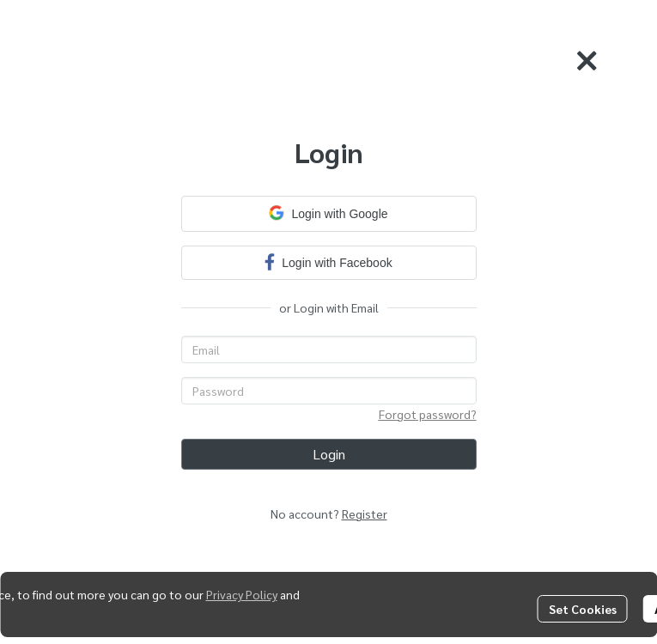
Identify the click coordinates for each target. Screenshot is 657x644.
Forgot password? (428, 414)
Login (329, 454)
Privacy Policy (242, 594)
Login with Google (328, 213)
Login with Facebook (328, 261)
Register (365, 513)
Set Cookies (583, 609)
